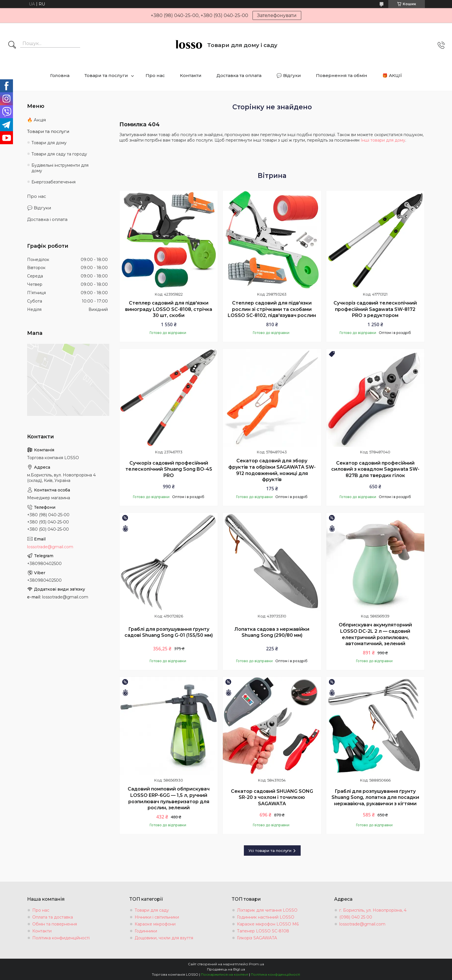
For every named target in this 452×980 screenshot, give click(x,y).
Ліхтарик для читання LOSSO (267, 910)
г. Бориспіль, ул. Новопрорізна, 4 (373, 910)
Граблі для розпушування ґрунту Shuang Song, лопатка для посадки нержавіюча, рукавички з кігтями (375, 797)
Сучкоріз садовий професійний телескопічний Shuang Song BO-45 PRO (169, 469)
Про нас (155, 75)
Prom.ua (257, 964)
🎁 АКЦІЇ (392, 75)
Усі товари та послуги (270, 851)
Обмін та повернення (55, 924)
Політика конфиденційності (61, 938)
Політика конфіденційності (275, 974)
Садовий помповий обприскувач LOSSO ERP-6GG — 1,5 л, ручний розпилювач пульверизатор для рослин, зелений (169, 798)
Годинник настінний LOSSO (266, 917)
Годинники (146, 931)
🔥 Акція (36, 120)
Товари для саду (152, 910)
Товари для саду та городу (59, 154)
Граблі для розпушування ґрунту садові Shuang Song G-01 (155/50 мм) (169, 632)
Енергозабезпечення (53, 182)
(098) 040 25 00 (356, 917)
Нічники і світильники (157, 917)
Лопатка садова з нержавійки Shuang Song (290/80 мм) (272, 632)
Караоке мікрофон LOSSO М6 (268, 924)
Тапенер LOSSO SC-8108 (263, 931)
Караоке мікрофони (155, 924)
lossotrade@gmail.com (50, 547)
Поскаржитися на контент (225, 974)
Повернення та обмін (342, 75)
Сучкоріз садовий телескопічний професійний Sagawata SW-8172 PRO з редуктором (375, 309)
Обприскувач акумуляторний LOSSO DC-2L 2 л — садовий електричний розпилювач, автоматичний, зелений (375, 634)
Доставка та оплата (239, 75)
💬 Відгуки (289, 75)
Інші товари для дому (383, 140)
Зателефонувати (277, 15)
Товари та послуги (106, 75)
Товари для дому (49, 143)
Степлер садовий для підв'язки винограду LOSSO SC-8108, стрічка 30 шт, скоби (169, 309)
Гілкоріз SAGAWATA (257, 938)
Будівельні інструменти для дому (60, 168)
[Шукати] (12, 45)
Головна (60, 75)
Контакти (191, 75)
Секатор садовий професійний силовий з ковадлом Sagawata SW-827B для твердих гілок (375, 469)
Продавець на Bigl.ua (226, 969)
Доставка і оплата (47, 219)
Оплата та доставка (53, 917)
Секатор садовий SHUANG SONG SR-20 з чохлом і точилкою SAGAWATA (272, 797)
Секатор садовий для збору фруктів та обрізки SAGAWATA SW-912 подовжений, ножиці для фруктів (272, 470)
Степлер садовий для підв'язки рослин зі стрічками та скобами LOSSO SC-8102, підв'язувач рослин (272, 309)
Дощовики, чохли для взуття (164, 938)
